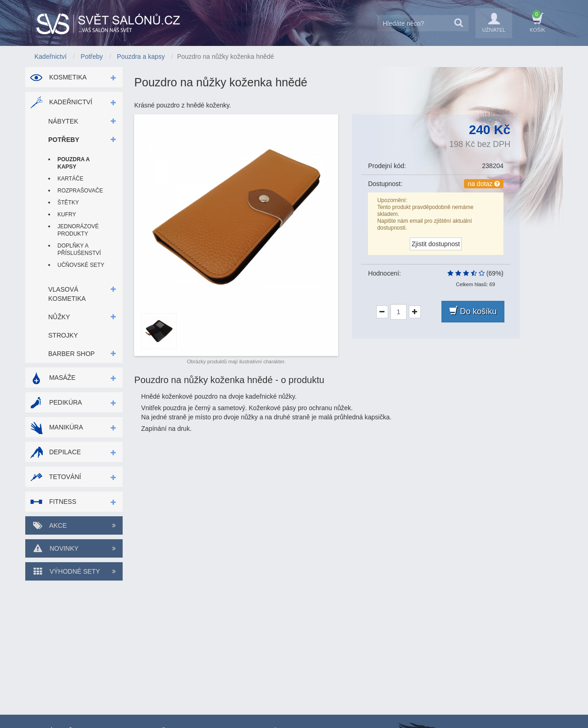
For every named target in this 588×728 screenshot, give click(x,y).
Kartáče (70, 179)
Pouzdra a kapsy (73, 163)
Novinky (74, 548)
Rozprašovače (80, 191)
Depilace (55, 452)
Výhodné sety (74, 571)
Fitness (53, 502)
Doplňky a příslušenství (79, 249)
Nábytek (63, 121)
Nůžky (59, 317)
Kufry (67, 214)
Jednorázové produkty (78, 230)
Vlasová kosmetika (67, 294)
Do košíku (473, 311)
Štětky (68, 203)
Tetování (55, 477)
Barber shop (71, 354)
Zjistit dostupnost (436, 244)
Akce (74, 525)
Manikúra (57, 427)
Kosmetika (58, 77)
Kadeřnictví (61, 102)
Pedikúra (56, 402)
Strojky (63, 335)
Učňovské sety (81, 265)
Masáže (53, 378)
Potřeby (64, 140)
